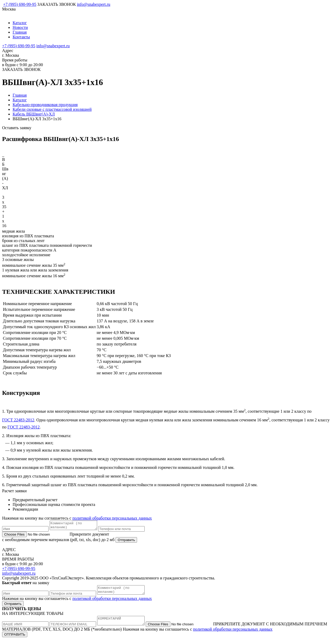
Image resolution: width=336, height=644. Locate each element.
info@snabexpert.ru (94, 4)
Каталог (20, 23)
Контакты (21, 37)
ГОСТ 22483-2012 (18, 420)
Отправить (126, 541)
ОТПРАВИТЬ (15, 639)
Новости (20, 27)
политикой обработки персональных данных (112, 518)
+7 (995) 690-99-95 (20, 4)
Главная (20, 32)
